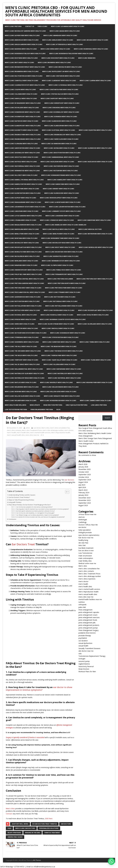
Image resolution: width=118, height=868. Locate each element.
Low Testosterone (85, 553)
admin (28, 428)
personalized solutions (49, 828)
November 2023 (85, 500)
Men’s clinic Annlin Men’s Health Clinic (58, 40)
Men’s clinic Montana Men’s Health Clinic (21, 238)
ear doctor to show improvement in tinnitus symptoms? (39, 689)
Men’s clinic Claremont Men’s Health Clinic (59, 81)
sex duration (83, 641)
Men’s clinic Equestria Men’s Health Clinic (95, 130)
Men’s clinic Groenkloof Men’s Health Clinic (22, 153)
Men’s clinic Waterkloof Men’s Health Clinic (65, 374)
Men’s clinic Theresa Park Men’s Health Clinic (59, 355)
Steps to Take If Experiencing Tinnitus (21, 500)
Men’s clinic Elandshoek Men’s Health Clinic (59, 121)
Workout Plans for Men (87, 672)
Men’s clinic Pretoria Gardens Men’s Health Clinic (25, 283)
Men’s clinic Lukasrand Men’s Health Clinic (62, 216)
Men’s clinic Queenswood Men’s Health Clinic (23, 297)
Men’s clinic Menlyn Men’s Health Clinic (59, 234)
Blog (58, 410)
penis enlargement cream (88, 615)
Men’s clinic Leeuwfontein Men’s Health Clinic (67, 207)
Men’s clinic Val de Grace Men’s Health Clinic (22, 364)
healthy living (83, 540)
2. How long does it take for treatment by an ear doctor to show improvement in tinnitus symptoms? (42, 509)
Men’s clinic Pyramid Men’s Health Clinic (65, 292)
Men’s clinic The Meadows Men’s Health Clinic (59, 346)
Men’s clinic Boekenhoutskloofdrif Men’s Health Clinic (71, 54)
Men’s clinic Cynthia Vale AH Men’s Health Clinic (60, 94)
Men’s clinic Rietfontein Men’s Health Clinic (22, 301)
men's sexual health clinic (16, 435)
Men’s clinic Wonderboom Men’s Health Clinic (58, 401)
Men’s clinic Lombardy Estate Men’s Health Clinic (61, 211)
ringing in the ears (33, 833)
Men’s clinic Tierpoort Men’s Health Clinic (22, 360)
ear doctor (37, 428)
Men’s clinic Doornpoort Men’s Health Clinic (23, 117)
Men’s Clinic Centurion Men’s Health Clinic (63, 76)
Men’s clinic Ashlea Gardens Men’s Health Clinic (24, 44)
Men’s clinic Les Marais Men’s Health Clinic (68, 26)
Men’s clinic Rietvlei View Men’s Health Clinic (22, 310)
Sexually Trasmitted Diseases (89, 648)
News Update (35, 405)
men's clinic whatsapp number (53, 430)
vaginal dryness (84, 664)
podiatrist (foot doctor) (87, 633)
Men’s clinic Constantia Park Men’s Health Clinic (59, 90)
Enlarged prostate (85, 532)
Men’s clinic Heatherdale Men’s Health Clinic (22, 166)
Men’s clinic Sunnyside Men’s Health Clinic (59, 342)
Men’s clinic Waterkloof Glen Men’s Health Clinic (24, 374)
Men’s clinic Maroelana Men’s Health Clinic (22, 229)
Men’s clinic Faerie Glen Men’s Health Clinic (61, 139)
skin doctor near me (86, 651)
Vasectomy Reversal (86, 666)
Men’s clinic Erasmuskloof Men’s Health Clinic (63, 135)
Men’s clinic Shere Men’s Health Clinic (20, 324)
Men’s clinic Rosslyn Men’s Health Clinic (93, 315)
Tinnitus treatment (52, 833)
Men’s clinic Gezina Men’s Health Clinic (59, 148)
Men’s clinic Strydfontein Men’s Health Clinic (60, 337)
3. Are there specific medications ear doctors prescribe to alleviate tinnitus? (35, 511)
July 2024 (82, 485)
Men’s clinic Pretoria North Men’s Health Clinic (67, 283)
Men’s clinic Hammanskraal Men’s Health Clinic (60, 157)
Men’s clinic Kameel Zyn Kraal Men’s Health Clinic (24, 180)
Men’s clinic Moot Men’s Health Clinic (60, 247)
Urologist (82, 659)
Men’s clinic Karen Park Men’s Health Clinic (63, 184)
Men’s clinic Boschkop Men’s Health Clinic (58, 58)
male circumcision (85, 556)
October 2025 (84, 472)
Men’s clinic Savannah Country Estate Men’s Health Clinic (63, 319)
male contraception (86, 558)
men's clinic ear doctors (25, 828)
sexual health (83, 646)
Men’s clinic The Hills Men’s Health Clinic (21, 346)
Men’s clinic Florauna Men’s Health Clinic (21, 144)
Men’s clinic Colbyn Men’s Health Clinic (20, 90)
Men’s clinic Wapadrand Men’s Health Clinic (64, 369)
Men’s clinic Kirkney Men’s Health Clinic (59, 189)
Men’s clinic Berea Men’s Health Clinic (55, 49)
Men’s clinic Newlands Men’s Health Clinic (22, 261)
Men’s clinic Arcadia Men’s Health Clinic (93, 40)
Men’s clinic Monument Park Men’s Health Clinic (60, 238)
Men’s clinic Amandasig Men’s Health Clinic (60, 35)
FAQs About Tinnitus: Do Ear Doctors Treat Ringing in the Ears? (30, 505)
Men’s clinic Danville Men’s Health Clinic (21, 99)
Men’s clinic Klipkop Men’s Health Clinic (21, 198)
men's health (12, 433)
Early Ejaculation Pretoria (77, 405)
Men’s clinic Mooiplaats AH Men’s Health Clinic (23, 247)
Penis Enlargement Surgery (88, 630)
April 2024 (82, 487)
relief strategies (14, 833)
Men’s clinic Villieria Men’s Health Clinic (59, 364)
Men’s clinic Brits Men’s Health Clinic (20, 63)
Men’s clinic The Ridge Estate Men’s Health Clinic (64, 351)
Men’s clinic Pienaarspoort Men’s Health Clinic (64, 274)
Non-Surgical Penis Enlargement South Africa (95, 428)
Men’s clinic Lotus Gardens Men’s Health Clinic (23, 216)
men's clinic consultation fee (60, 428)
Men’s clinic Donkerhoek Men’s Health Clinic (22, 112)
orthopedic (83, 605)
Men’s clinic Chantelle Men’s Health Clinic (22, 81)
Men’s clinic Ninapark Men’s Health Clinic (21, 265)
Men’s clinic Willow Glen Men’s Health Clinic (23, 396)
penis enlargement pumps (88, 628)
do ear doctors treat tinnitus (45, 824)
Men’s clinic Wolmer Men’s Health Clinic (21, 401)
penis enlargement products (89, 625)
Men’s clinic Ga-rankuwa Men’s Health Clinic (59, 144)
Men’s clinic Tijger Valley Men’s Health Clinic (60, 360)
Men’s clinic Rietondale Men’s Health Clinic (60, 301)
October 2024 (84, 477)
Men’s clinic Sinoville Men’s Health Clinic (58, 328)
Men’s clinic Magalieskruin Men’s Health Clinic (23, 225)
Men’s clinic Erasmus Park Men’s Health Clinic (23, 135)
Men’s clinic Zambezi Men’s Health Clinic (96, 401)
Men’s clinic (10, 808)
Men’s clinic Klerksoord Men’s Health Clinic (62, 193)
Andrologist (83, 520)
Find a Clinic (43, 26)
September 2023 (85, 503)
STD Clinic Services (86, 431)
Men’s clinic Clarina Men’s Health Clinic (95, 81)
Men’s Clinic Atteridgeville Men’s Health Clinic (65, 44)
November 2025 (85, 469)
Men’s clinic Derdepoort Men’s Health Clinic (62, 103)
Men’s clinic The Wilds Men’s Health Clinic (21, 355)
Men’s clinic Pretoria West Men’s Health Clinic (23, 288)
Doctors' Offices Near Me (88, 525)
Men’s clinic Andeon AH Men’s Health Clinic (22, 40)
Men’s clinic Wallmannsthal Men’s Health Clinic (24, 369)
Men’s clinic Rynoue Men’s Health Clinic (20, 319)
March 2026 (83, 464)
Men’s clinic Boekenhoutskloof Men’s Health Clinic (25, 54)
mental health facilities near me (90, 599)
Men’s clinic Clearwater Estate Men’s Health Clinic (25, 85)
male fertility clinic (85, 561)
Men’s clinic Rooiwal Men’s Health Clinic (21, 315)
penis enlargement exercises (89, 617)
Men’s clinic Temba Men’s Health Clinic (95, 342)
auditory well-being (20, 824)
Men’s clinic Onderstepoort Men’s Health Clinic (24, 270)
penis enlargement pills (87, 623)
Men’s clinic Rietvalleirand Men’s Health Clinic (64, 306)
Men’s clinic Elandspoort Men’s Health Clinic (23, 126)
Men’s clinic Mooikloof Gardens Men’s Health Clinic (25, 31)
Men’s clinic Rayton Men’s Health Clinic (60, 297)
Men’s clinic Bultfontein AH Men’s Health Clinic (24, 76)
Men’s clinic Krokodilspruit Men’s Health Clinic (59, 198)
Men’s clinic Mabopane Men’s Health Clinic (94, 220)
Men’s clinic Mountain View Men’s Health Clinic (64, 252)
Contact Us (30, 26)
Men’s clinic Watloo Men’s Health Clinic (21, 382)
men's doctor (69, 430)
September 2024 (85, 480)
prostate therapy (85, 636)
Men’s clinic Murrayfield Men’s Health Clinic (61, 256)
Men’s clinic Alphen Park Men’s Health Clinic (22, 35)
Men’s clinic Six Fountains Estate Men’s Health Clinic (26, 333)
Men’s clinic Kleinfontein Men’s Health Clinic (23, 193)
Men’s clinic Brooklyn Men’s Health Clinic (65, 67)
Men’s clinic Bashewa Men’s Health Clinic (21, 49)
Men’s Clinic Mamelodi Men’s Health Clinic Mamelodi (66, 225)
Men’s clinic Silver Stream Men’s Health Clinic (56, 324)
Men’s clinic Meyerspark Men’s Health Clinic (95, 234)
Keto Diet (82, 545)
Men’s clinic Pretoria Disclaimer (60, 279)
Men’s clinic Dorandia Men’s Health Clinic (61, 117)
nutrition (82, 602)
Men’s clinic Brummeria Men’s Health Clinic (22, 71)
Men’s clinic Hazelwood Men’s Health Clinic (95, 162)
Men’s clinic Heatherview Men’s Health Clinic (61, 166)
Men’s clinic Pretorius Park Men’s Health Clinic (64, 288)
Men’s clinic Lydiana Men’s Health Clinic (21, 220)
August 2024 (83, 482)
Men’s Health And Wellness (15, 405)
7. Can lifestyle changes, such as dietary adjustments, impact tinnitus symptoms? (37, 515)
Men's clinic (46, 428)
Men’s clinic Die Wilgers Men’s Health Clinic (22, 108)
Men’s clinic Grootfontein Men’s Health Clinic (62, 153)
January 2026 (83, 467)
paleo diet (82, 607)
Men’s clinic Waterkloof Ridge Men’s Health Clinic (25, 378)
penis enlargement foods (88, 620)
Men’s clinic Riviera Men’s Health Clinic (59, 310)
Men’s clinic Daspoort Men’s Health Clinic (57, 99)
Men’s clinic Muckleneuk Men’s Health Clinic (22, 256)
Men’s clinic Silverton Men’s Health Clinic (21, 328)
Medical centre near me (87, 563)
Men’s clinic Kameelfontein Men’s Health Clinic (23, 184)
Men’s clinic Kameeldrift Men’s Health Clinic (65, 180)
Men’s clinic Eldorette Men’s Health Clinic (22, 130)
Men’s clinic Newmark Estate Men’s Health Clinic (61, 261)
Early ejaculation (85, 530)
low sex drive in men (86, 551)
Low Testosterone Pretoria (16, 410)
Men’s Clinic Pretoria (13, 26)
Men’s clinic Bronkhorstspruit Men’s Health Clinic (25, 67)
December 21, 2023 (16, 428)
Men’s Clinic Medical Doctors (90, 229)
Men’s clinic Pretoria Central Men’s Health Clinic (24, 279)
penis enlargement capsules (89, 612)
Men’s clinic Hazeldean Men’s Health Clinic (57, 162)
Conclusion (12, 519)
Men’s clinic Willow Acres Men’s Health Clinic (58, 392)
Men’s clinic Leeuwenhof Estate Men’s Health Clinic (25, 207)
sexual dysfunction (85, 643)
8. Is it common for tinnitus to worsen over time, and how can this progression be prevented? (40, 517)
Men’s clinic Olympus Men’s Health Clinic (57, 265)
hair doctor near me (86, 538)
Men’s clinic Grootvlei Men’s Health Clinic (22, 157)
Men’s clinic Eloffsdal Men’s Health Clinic (59, 130)
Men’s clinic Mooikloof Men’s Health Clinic (22, 243)
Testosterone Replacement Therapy (92, 656)
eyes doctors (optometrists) (89, 535)
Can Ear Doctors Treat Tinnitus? (19, 497)
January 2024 (83, 495)
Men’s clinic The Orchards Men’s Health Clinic (23, 351)
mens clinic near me (32, 435)
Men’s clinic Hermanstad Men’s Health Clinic (22, 171)
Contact (9, 814)
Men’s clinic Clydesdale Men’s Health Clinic (66, 85)
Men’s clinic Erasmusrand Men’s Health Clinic (23, 139)
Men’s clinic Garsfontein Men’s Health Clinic (23, 148)
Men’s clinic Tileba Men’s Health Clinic (96, 360)
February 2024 (84, 493)
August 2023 (83, 505)
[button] (111, 861)
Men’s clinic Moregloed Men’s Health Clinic (96, 247)
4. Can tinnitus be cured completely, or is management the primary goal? (35, 513)
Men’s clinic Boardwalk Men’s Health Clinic (91, 49)
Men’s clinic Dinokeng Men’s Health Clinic (59, 108)
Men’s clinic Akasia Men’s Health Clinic (65, 31)
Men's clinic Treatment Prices (32, 430)
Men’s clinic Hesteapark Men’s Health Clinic (61, 171)
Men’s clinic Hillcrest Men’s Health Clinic (21, 175)
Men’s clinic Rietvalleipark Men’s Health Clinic (23, 306)
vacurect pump (84, 661)
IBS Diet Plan (83, 543)
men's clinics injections (87, 579)
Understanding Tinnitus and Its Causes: (22, 495)
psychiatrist (83, 638)
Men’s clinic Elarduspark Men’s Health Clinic (62, 126)
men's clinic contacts (14, 430)
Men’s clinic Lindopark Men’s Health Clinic (22, 211)
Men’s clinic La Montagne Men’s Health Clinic (63, 202)
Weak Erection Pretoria (53, 405)
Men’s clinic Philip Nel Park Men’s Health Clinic (23, 274)
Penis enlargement (85, 610)
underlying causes (15, 837)
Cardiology (82, 522)
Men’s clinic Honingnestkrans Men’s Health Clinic (61, 175)
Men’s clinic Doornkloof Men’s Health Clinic (61, 112)
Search (107, 418)
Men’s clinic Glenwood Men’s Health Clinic (95, 148)
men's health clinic (23, 433)
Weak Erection (84, 669)
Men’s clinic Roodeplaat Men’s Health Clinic (96, 310)
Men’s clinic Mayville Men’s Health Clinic (59, 229)
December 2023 (84, 498)
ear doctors (69, 480)
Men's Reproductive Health (61, 433)
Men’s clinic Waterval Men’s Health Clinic (65, 378)
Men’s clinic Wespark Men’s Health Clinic (21, 392)
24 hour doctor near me (87, 514)
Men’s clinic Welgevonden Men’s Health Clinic (61, 387)
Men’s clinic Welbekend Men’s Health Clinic (22, 387)
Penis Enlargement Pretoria (42, 410)
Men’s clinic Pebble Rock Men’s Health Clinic (64, 270)
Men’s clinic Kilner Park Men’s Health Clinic (22, 189)
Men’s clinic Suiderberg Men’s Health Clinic (22, 342)
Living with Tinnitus (15, 502)
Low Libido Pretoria (99, 405)
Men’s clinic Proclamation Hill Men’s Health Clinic (25, 292)
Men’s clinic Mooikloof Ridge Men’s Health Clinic (62, 243)
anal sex (82, 517)
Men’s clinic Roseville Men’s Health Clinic (57, 315)
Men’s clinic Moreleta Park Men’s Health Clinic (23, 252)
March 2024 (83, 490)
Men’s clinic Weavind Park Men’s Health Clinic (94, 382)
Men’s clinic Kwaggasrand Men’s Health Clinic (23, 202)
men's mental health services (40, 433)
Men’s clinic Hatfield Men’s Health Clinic (21, 162)
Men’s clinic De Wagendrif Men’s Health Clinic (23, 103)
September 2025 (85, 474)
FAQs (9, 828)
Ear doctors (66, 824)
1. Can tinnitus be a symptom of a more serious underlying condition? (34, 507)
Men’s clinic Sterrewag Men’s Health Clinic (22, 337)
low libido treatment (86, 548)
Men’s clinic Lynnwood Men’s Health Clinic (57, 220)
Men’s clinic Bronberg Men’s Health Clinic (54, 63)
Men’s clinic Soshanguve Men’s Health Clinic (68, 333)
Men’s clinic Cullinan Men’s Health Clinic (21, 94)
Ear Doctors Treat (23, 544)
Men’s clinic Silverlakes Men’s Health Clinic (95, 324)
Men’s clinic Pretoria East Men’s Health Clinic (95, 279)
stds (80, 654)
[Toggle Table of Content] (66, 492)
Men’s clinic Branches (87, 58)
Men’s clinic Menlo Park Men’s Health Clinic (22, 234)
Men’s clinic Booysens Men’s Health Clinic (21, 58)
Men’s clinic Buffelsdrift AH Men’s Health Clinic (61, 71)
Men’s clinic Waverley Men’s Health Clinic (56, 382)
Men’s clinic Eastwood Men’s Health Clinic (22, 121)
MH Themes (37, 860)
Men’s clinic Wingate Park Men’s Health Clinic (62, 396)
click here (49, 818)
